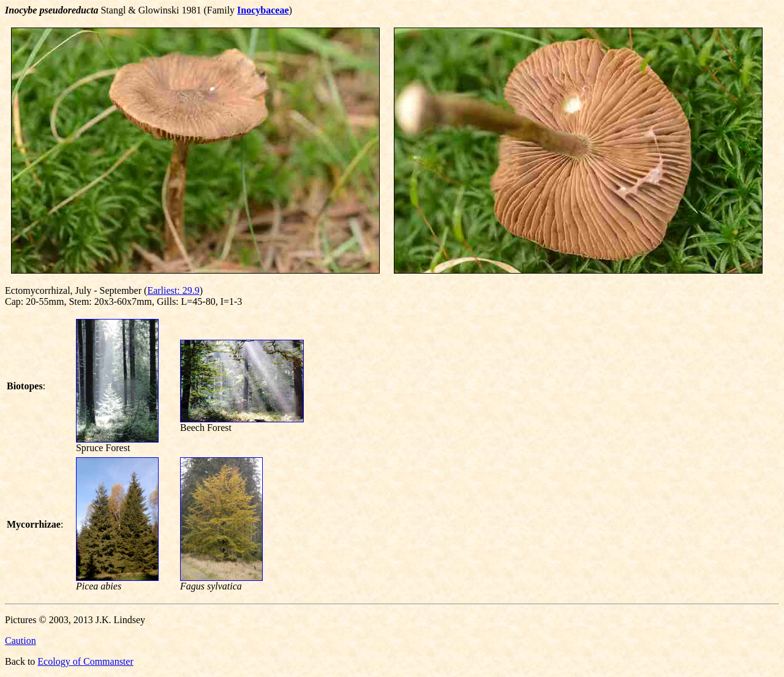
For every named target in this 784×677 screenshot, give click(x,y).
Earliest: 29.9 (173, 290)
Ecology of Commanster (85, 661)
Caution (21, 641)
